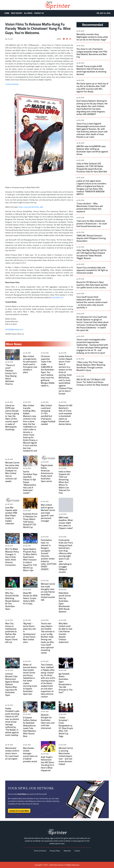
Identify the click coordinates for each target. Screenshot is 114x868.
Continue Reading (12, 84)
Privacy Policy (55, 851)
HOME (7, 13)
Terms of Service (40, 851)
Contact (77, 851)
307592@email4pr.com (14, 329)
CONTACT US (39, 13)
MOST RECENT (17, 13)
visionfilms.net (58, 297)
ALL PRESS (28, 13)
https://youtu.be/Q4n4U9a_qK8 (31, 207)
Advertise (67, 851)
